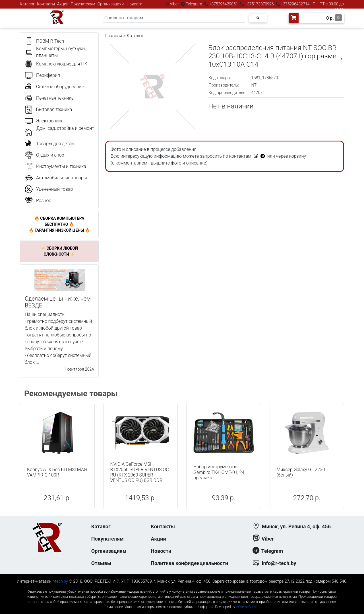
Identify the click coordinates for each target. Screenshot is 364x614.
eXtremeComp (247, 607)
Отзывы (101, 563)
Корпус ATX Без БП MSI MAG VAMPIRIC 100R (57, 472)
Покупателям (83, 4)
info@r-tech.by (279, 563)
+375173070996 (259, 4)
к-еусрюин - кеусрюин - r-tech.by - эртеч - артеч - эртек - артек (182, 587)
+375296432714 (295, 4)
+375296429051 (224, 4)
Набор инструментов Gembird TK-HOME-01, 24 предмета (219, 472)
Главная (114, 36)
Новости (134, 4)
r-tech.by (60, 581)
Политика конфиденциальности (189, 563)
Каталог (27, 4)
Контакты (46, 4)
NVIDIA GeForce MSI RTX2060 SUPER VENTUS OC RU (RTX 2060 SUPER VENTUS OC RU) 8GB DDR (140, 472)
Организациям (111, 4)
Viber (174, 4)
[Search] (174, 18)
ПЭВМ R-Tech (50, 41)
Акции (63, 4)
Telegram (194, 4)
